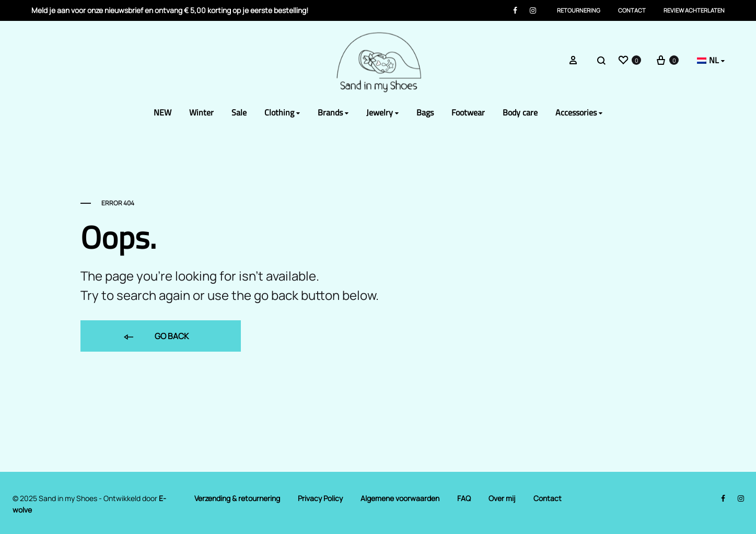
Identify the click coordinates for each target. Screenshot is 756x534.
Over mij (502, 498)
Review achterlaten (694, 10)
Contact (632, 10)
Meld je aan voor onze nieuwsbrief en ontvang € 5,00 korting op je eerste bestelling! (170, 10)
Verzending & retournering (237, 498)
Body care (520, 113)
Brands (333, 113)
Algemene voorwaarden (400, 498)
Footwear (468, 113)
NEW (162, 113)
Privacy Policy (320, 498)
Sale (239, 113)
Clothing (282, 113)
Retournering (579, 10)
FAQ (464, 498)
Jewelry (382, 113)
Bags (425, 113)
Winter (201, 113)
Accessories (579, 113)
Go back (155, 337)
